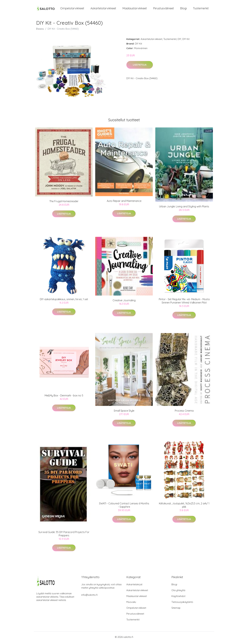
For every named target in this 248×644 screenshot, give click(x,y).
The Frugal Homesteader (64, 203)
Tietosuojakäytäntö (182, 604)
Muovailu (131, 604)
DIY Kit (186, 41)
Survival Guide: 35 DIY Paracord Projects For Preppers (64, 535)
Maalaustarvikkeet (135, 9)
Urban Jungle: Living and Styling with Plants (184, 208)
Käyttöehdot (178, 598)
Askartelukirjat (134, 586)
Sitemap (176, 609)
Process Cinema (184, 412)
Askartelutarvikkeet (103, 9)
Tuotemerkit (201, 9)
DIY (179, 41)
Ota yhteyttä (178, 592)
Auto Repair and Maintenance (124, 203)
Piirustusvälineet (163, 9)
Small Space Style (124, 412)
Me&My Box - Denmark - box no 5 (64, 397)
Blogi (183, 9)
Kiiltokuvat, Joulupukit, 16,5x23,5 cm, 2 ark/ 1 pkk (184, 507)
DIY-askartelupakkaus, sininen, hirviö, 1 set (64, 301)
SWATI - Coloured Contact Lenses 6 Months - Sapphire (124, 507)
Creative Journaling (124, 302)
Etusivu (40, 30)
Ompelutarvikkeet (72, 9)
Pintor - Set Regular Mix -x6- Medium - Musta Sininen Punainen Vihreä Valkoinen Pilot (184, 303)
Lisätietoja (140, 66)
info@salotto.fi (89, 596)
